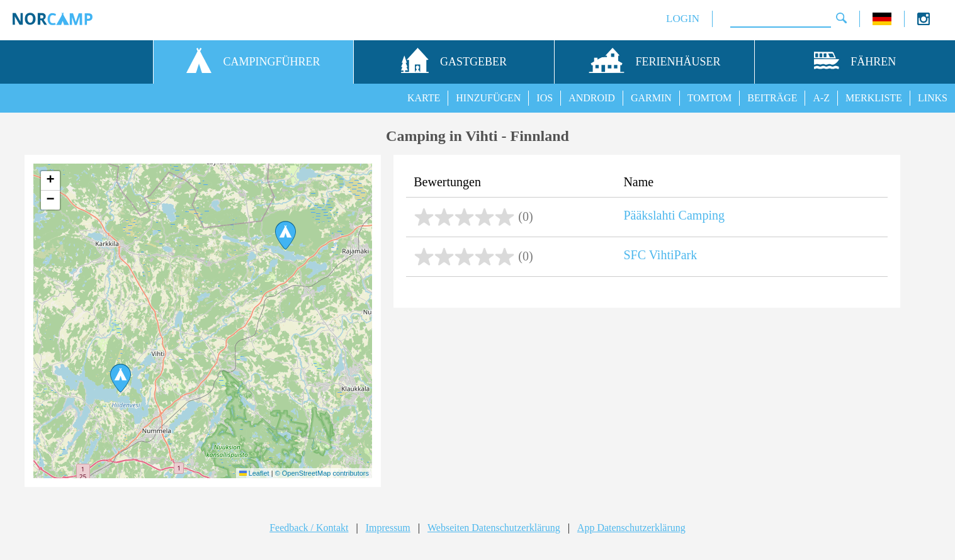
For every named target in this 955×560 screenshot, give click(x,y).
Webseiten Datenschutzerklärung (494, 528)
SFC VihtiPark (660, 255)
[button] (121, 378)
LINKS (933, 98)
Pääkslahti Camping (674, 215)
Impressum (388, 528)
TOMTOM (710, 98)
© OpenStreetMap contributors (322, 473)
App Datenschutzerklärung (631, 528)
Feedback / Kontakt (309, 528)
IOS (545, 98)
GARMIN (651, 98)
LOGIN (683, 19)
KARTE (424, 98)
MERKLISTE (874, 98)
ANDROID (592, 98)
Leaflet (254, 473)
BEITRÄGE (772, 98)
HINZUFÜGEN (488, 98)
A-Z (821, 98)
